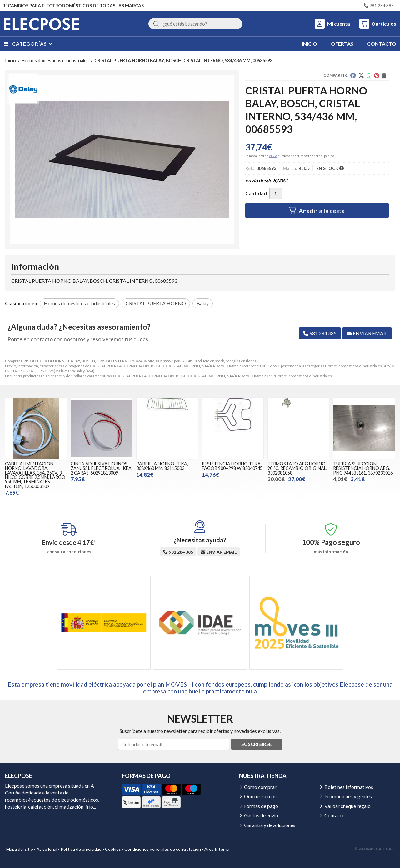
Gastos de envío (261, 815)
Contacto (335, 815)
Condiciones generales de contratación (163, 849)
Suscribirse (257, 744)
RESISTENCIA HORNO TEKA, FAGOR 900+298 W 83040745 (232, 466)
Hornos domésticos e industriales (353, 366)
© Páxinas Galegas (374, 849)
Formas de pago (261, 806)
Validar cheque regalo (347, 806)
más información (331, 552)
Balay (80, 371)
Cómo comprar (260, 787)
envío (273, 156)
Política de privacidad (81, 849)
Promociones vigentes (348, 796)
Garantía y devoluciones (270, 825)
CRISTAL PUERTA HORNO (26, 371)
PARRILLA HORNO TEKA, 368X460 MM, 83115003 (162, 466)
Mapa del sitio (20, 849)
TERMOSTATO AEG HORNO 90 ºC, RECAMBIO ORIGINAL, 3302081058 (297, 468)
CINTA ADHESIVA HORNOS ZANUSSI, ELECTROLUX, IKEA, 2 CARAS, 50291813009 (102, 468)
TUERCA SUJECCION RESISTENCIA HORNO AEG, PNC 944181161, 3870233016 (363, 468)
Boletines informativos (349, 787)
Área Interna (217, 849)
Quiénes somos (260, 796)
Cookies (113, 849)
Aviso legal (47, 849)
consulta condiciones (69, 552)
